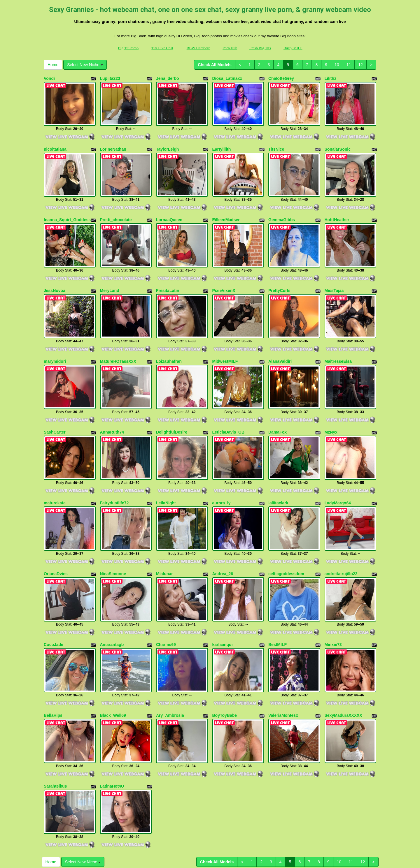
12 (360, 65)
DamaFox (278, 402)
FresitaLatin (168, 273)
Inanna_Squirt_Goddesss (68, 208)
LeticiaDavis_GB (229, 402)
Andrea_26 (223, 532)
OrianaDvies (56, 532)
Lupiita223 (110, 78)
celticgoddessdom (286, 532)
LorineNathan (113, 143)
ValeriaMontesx (283, 661)
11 (349, 65)
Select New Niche (85, 65)
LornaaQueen (169, 208)
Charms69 (166, 596)
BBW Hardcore (198, 48)
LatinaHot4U (112, 726)
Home (53, 65)
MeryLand (110, 273)
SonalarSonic (338, 143)
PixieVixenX (224, 273)
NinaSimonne (113, 532)
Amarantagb (112, 596)
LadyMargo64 (338, 467)
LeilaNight (166, 467)
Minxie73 (333, 596)
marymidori (55, 337)
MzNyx (331, 402)
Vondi (49, 78)
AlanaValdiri (280, 337)
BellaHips (53, 661)
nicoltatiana (55, 143)
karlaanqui (223, 596)
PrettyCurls (279, 273)
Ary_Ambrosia (170, 661)
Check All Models (215, 65)
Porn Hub (230, 48)
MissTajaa (334, 273)
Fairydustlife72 (114, 467)
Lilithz (330, 78)
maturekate (55, 467)
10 (337, 65)
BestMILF (278, 596)
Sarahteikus (55, 726)
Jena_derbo (168, 78)
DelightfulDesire (172, 402)
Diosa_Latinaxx (227, 78)
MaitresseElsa (338, 337)
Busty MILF (293, 48)
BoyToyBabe (225, 661)
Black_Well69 (113, 661)
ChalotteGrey (281, 78)
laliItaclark (278, 467)
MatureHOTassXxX (118, 337)
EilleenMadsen (226, 208)
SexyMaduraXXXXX (343, 661)
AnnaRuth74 (112, 402)
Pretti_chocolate (116, 208)
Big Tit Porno (128, 48)
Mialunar (164, 532)
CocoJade (54, 596)
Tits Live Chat (162, 48)
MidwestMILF (225, 337)
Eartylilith (222, 143)
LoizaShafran (169, 337)
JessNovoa (55, 273)
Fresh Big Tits (260, 48)
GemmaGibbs (282, 208)
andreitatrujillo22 (341, 532)
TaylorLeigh (167, 143)
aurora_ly (222, 467)
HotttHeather (337, 208)
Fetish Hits (204, 855)
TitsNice (276, 143)
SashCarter (55, 402)
